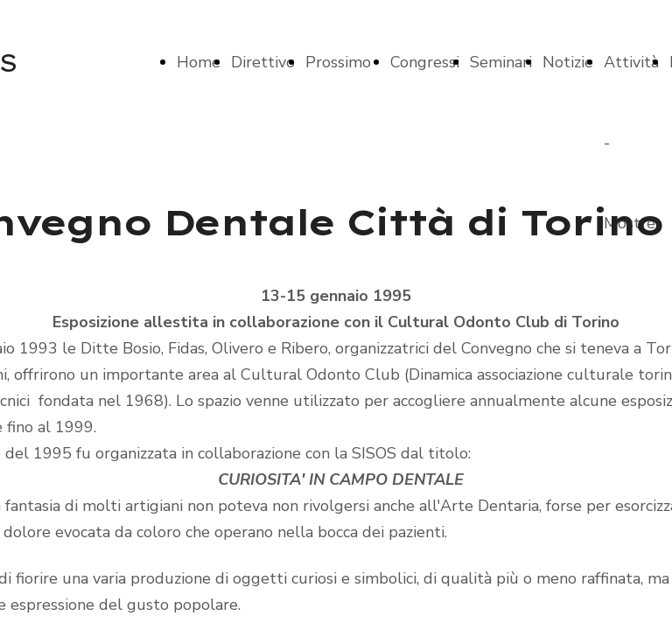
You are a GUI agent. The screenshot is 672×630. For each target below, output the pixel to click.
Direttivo (263, 62)
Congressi (425, 62)
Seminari (501, 62)
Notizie (568, 62)
